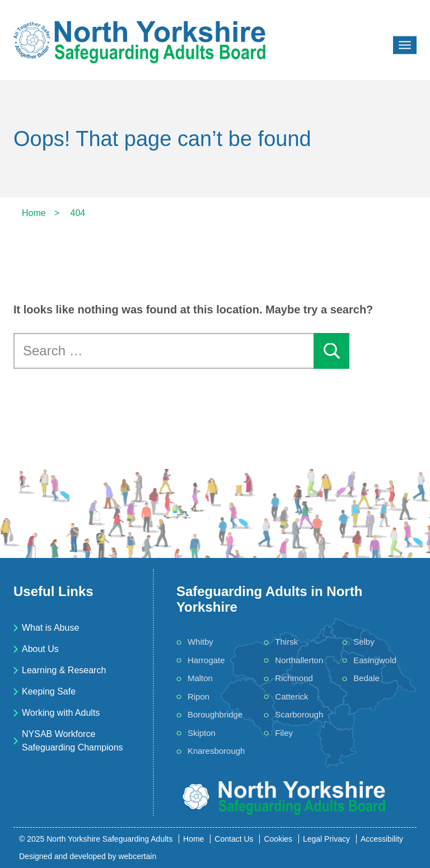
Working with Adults (61, 713)
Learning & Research (64, 670)
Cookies (278, 839)
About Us (40, 649)
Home (193, 839)
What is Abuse (50, 628)
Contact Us (234, 839)
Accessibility (382, 839)
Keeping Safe (49, 691)
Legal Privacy (326, 839)
